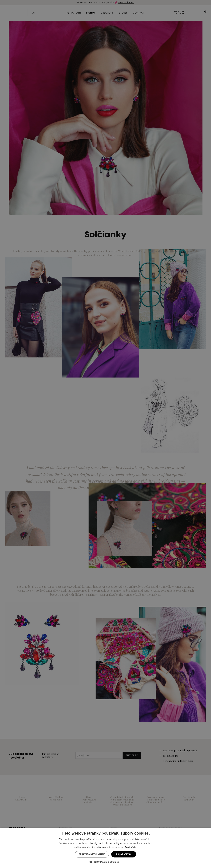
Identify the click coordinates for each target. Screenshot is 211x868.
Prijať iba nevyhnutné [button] (92, 854)
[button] (105, 862)
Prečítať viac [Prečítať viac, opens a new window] (131, 847)
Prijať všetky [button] (124, 854)
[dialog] (105, 434)
